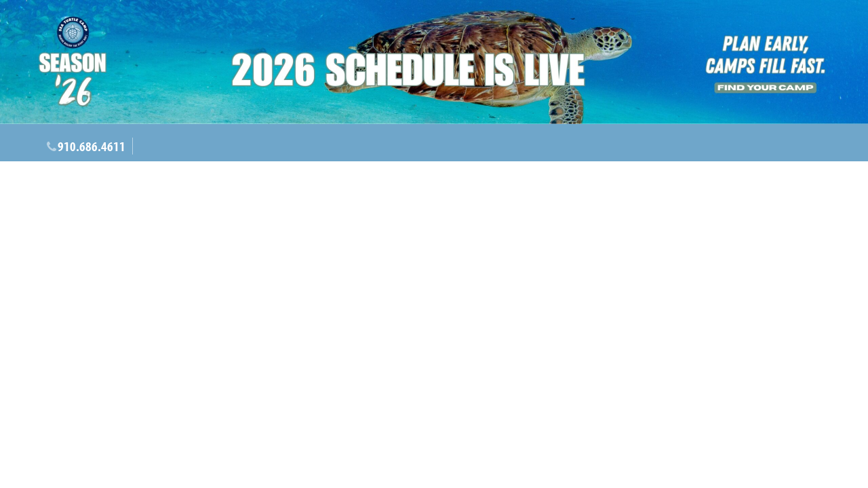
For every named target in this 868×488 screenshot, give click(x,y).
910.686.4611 (92, 146)
